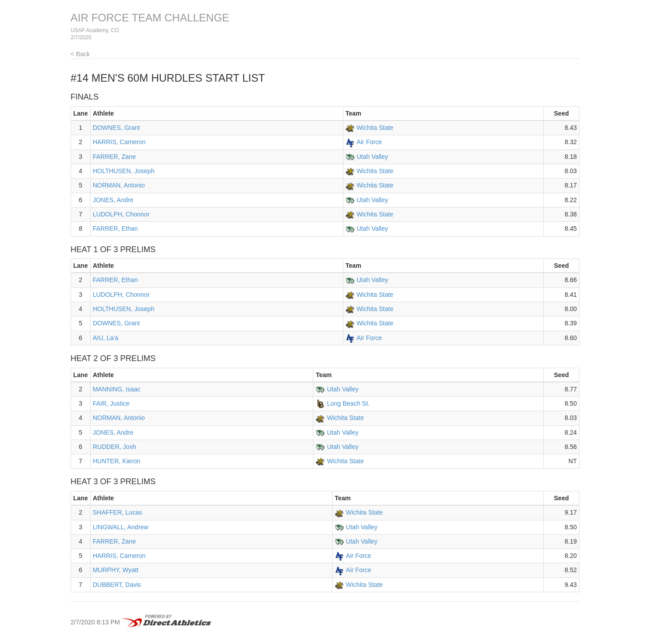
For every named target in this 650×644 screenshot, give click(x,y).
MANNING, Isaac (117, 389)
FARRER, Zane (114, 157)
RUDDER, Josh (115, 447)
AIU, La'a (106, 338)
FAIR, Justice (111, 403)
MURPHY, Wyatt (116, 570)
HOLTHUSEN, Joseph (124, 171)
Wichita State (375, 128)
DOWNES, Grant (117, 128)
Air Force (369, 142)
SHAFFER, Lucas (117, 512)
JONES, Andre (113, 200)
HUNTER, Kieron (117, 461)
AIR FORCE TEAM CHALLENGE (150, 18)
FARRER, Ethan (115, 229)
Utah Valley (373, 157)
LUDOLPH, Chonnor (121, 214)
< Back (80, 54)
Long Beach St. (348, 403)
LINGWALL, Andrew (121, 527)
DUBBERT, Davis (117, 585)
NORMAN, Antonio (119, 185)
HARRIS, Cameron (119, 142)
